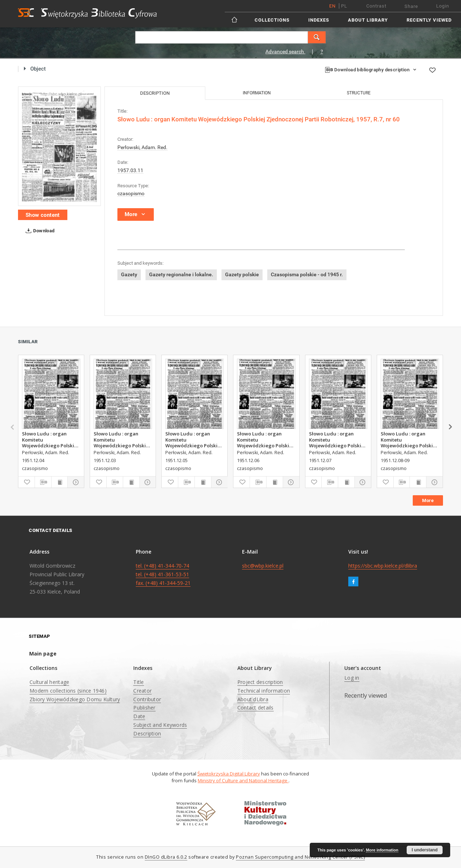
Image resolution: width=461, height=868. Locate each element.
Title (138, 682)
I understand (425, 850)
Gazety (129, 274)
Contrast (376, 6)
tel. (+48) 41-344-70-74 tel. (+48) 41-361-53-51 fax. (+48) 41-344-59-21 (163, 574)
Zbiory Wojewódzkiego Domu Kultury (75, 699)
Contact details (256, 708)
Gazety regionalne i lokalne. (181, 274)
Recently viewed (429, 20)
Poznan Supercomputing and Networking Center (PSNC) (300, 857)
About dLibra (253, 699)
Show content (43, 215)
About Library (368, 20)
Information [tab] (257, 93)
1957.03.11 (130, 170)
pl (344, 6)
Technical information (264, 691)
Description (147, 733)
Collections (272, 20)
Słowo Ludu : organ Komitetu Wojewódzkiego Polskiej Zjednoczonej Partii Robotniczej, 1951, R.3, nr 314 (194, 439)
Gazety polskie (242, 274)
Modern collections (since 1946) (68, 691)
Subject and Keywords (160, 725)
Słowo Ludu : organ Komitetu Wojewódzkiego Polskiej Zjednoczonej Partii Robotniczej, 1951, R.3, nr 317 (410, 439)
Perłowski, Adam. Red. (142, 147)
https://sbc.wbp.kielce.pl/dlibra (383, 566)
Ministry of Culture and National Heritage (243, 780)
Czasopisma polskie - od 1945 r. (307, 274)
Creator (142, 691)
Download (39, 231)
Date (139, 716)
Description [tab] (155, 93)
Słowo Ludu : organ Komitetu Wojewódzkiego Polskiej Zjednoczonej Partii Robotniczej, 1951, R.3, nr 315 (266, 439)
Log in (352, 678)
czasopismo (131, 193)
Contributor (147, 699)
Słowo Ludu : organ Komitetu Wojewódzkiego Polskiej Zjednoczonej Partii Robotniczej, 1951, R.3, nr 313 (51, 439)
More (428, 500)
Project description (260, 682)
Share (411, 6)
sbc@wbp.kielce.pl (263, 566)
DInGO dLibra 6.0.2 (166, 857)
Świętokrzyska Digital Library (229, 774)
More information (382, 850)
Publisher (144, 708)
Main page (43, 654)
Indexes (319, 20)
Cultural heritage (49, 682)
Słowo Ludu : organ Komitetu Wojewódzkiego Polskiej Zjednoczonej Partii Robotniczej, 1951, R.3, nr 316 (338, 439)
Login (443, 6)
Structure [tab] (359, 93)
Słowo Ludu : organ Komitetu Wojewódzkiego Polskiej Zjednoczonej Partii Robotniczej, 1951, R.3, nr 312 (123, 439)
